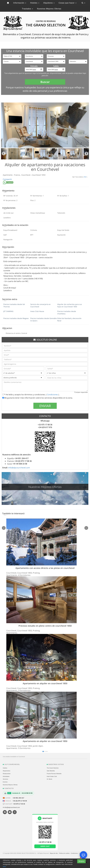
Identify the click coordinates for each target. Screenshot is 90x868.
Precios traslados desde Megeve (16, 318)
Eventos (5, 782)
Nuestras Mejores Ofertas (49, 9)
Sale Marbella (51, 771)
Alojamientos (7, 771)
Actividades (6, 776)
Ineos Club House (37, 311)
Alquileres (49, 3)
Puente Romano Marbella (54, 774)
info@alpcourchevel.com (19, 468)
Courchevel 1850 (39, 175)
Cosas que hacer (67, 3)
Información (20, 3)
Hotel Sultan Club (52, 776)
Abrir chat (45, 846)
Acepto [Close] (81, 864)
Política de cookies (64, 853)
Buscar (45, 82)
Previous (4, 154)
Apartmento (8, 175)
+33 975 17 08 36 (19, 804)
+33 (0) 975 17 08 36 (20, 801)
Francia (17, 175)
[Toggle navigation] (83, 3)
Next (86, 154)
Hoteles (35, 3)
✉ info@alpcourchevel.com (11, 807)
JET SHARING (8, 311)
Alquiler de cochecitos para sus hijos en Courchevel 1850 (70, 305)
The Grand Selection (53, 768)
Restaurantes (7, 774)
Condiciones (53, 395)
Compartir (7, 179)
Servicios (5, 779)
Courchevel (26, 175)
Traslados (27, 9)
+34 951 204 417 (18, 798)
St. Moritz (49, 779)
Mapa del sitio (54, 853)
